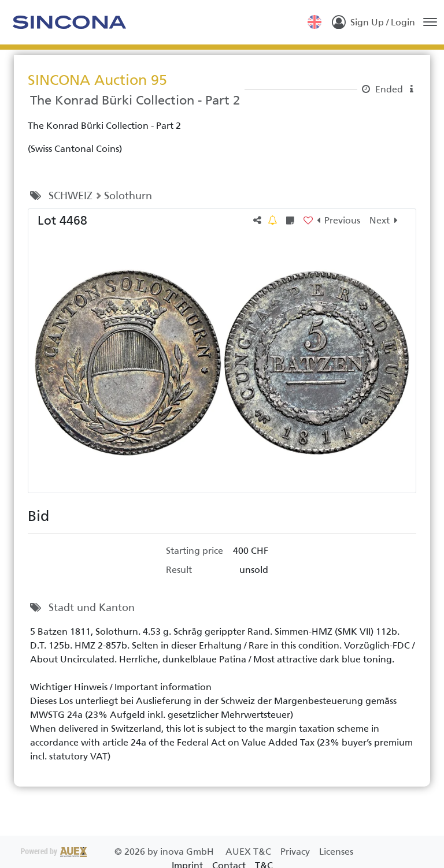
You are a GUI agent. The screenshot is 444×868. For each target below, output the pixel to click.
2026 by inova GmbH (119, 852)
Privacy (296, 852)
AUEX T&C (249, 852)
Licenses (336, 852)
